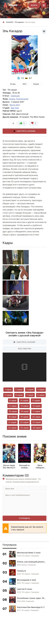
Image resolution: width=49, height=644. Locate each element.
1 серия (8, 390)
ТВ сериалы (19, 22)
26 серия (37, 428)
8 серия (41, 395)
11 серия (36, 400)
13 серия (24, 406)
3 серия (30, 390)
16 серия (25, 411)
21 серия (12, 422)
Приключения (22, 99)
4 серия (41, 390)
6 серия (19, 395)
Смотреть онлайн (26, 131)
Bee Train (15, 108)
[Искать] (36, 13)
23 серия (37, 422)
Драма (12, 99)
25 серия (24, 428)
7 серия (30, 395)
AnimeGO (10, 22)
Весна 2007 (15, 105)
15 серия (13, 411)
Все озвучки (25, 349)
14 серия (36, 406)
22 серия (24, 422)
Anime (15, 5)
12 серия (13, 406)
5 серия (8, 395)
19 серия (24, 417)
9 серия (13, 400)
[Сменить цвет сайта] (44, 13)
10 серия (24, 400)
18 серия (12, 417)
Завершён (15, 96)
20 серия (36, 417)
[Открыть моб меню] (44, 5)
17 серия (36, 411)
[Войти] (34, 5)
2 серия (19, 390)
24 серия (12, 428)
